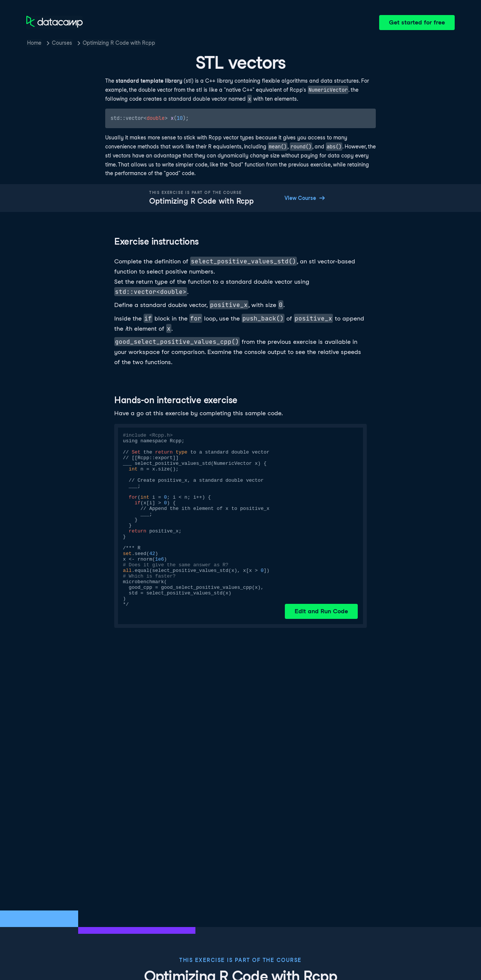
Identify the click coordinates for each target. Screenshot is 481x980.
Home (34, 43)
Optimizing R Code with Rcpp (119, 43)
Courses (62, 43)
